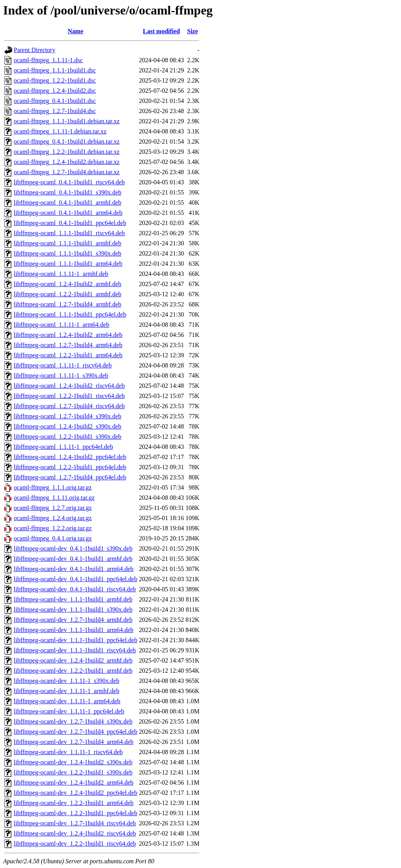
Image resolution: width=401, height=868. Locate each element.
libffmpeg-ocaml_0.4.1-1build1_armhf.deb (68, 203)
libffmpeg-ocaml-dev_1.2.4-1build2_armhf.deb (73, 660)
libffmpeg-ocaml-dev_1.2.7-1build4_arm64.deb (74, 742)
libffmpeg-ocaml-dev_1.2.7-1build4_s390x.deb (73, 721)
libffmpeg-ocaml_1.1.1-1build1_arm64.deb (68, 264)
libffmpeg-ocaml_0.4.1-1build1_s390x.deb (68, 192)
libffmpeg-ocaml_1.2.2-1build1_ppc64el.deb (70, 467)
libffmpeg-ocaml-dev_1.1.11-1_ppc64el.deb (69, 711)
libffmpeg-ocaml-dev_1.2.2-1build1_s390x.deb (73, 772)
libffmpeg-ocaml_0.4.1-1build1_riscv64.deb (69, 182)
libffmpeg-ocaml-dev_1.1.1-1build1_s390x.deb (73, 610)
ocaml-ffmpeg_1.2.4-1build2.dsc (55, 91)
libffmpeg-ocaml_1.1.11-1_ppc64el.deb (63, 447)
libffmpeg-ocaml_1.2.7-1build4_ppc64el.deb (70, 477)
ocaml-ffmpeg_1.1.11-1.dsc (48, 60)
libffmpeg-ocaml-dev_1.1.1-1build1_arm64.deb (74, 630)
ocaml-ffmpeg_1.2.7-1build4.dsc (55, 111)
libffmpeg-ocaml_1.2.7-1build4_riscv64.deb (69, 406)
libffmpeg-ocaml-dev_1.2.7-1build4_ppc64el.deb (76, 732)
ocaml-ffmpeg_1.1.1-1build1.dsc (55, 70)
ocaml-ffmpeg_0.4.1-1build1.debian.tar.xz (67, 141)
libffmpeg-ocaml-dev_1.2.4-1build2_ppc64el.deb (76, 793)
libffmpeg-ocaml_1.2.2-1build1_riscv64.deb (69, 396)
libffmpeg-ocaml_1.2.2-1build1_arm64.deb (68, 355)
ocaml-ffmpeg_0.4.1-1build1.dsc (55, 101)
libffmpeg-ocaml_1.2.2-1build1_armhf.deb (68, 294)
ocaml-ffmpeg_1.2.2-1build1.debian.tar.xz (67, 152)
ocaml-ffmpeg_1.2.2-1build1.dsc (55, 80)
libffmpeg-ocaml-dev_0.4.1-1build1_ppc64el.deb (76, 579)
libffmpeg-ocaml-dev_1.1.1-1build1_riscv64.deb (75, 650)
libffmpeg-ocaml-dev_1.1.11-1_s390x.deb (67, 681)
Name (76, 31)
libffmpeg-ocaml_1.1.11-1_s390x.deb (61, 375)
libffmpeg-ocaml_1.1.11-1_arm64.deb (61, 325)
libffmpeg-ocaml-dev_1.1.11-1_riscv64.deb (68, 752)
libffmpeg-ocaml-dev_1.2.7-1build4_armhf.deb (73, 620)
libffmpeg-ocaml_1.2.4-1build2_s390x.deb (68, 426)
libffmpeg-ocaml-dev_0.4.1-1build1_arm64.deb (74, 569)
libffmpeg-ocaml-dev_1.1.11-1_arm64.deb (67, 701)
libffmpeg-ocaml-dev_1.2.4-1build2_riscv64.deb (75, 833)
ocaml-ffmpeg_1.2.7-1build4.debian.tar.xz (67, 172)
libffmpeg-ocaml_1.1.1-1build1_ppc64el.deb (70, 314)
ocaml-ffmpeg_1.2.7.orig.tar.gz (53, 508)
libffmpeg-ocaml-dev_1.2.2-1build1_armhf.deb (73, 671)
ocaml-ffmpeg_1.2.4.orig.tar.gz (53, 518)
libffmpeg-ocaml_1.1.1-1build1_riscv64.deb (69, 233)
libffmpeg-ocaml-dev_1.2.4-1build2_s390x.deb (73, 762)
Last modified (162, 31)
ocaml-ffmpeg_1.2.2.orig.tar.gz (53, 528)
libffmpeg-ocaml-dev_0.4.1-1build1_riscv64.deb (75, 589)
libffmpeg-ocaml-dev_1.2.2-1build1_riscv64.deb (75, 844)
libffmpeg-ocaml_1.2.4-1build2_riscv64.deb (69, 386)
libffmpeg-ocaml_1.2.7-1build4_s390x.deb (68, 416)
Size (193, 31)
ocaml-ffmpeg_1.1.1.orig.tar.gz (53, 487)
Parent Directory (34, 50)
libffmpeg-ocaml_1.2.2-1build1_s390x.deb (68, 437)
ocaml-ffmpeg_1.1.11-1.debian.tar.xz (60, 131)
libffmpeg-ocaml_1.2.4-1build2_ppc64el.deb (70, 457)
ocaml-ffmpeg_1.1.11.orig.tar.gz (54, 498)
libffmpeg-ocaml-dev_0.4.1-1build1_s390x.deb (73, 548)
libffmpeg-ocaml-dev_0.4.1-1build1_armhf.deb (73, 559)
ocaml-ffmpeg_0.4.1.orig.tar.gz (53, 538)
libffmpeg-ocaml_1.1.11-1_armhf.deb (61, 274)
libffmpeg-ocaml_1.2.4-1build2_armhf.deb (68, 284)
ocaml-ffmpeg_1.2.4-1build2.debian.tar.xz (67, 162)
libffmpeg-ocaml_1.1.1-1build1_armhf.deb (68, 243)
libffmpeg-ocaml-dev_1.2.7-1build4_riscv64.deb (75, 823)
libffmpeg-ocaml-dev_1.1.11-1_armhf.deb (67, 691)
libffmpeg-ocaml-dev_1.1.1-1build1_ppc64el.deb (76, 640)
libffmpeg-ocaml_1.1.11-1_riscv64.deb (63, 365)
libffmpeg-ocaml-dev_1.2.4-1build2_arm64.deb (74, 782)
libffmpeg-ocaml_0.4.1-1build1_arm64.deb (68, 213)
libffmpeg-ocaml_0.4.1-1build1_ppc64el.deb (70, 223)
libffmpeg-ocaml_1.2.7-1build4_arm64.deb (68, 345)
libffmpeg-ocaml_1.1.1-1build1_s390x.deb (68, 253)
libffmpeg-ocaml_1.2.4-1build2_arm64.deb (68, 335)
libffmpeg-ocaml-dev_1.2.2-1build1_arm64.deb (74, 803)
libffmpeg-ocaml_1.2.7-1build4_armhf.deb (68, 304)
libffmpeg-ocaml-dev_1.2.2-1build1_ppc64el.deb (76, 813)
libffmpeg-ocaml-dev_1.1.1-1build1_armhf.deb (73, 599)
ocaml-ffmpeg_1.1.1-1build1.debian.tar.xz (67, 121)
